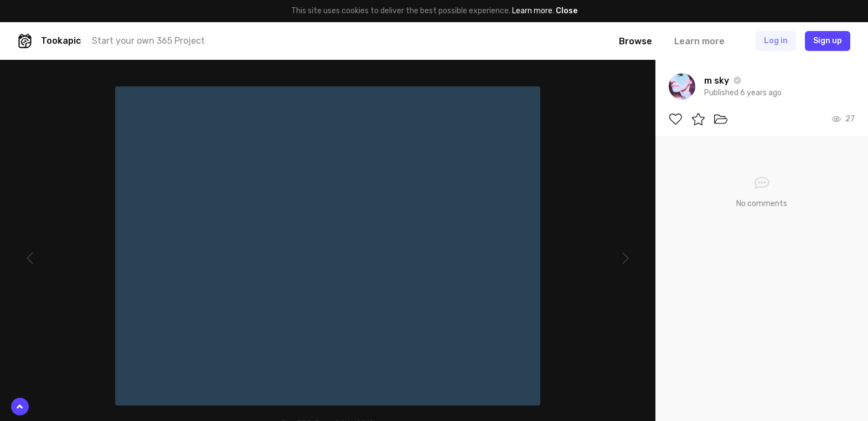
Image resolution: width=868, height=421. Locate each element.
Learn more (532, 11)
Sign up (828, 41)
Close (567, 11)
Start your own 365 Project (148, 41)
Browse (635, 41)
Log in (776, 41)
